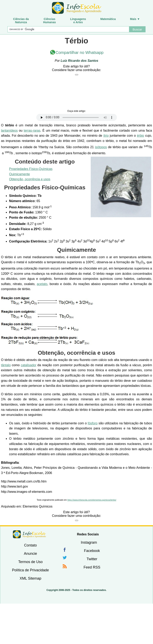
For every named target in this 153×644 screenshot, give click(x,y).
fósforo (93, 423)
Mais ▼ (135, 19)
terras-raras (32, 131)
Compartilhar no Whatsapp (80, 52)
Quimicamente (19, 174)
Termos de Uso (30, 562)
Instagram (89, 542)
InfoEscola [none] (29, 534)
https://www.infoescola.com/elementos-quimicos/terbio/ (92, 500)
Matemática (108, 19)
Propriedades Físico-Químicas (31, 169)
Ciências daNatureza (21, 21)
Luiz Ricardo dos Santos (80, 61)
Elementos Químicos (38, 506)
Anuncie (30, 554)
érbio (141, 136)
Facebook (92, 551)
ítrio (106, 136)
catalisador (29, 365)
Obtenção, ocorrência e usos (30, 179)
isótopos (101, 147)
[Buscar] (68, 29)
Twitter (92, 559)
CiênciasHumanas (49, 21)
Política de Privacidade (30, 570)
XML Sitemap (30, 578)
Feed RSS (92, 567)
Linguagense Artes (78, 21)
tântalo (6, 365)
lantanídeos (9, 131)
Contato (30, 545)
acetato (42, 284)
